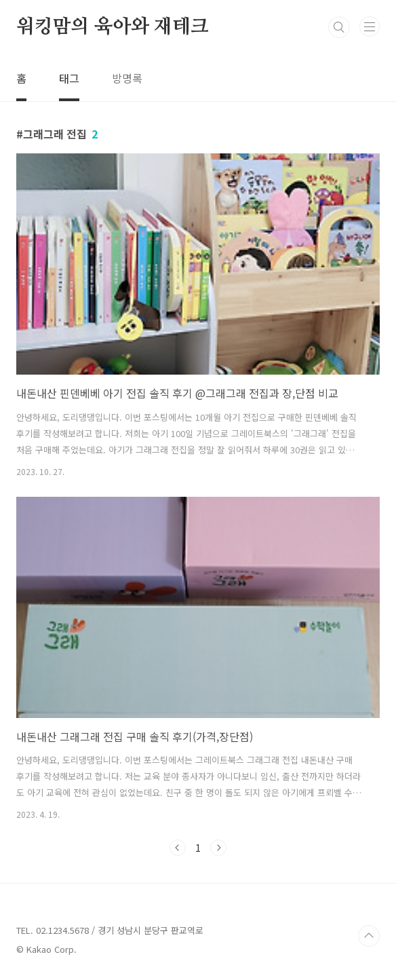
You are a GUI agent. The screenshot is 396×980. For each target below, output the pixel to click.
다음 (218, 848)
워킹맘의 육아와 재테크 (113, 27)
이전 (178, 848)
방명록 (127, 78)
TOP (369, 936)
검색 (339, 27)
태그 (69, 78)
